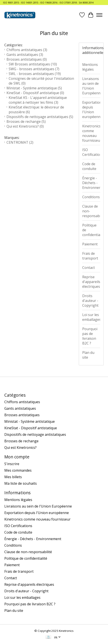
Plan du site (88, 355)
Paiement (90, 244)
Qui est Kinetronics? (25, 126)
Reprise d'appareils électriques (91, 282)
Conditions (91, 197)
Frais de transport (90, 256)
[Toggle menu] (99, 15)
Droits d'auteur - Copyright (90, 301)
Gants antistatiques (25, 55)
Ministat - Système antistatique (34, 88)
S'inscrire (12, 464)
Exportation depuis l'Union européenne (91, 110)
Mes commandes (18, 470)
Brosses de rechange (26, 121)
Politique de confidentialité (91, 230)
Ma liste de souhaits (21, 483)
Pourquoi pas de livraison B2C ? (90, 336)
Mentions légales (90, 67)
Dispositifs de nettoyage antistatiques (40, 117)
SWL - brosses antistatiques (35, 74)
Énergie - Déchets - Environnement (91, 183)
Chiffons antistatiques (27, 50)
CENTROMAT (20, 142)
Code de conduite (89, 166)
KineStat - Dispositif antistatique (35, 93)
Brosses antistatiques (27, 59)
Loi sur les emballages (91, 317)
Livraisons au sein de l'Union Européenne (91, 86)
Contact (89, 268)
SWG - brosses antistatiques (34, 69)
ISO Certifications (91, 152)
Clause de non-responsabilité (91, 211)
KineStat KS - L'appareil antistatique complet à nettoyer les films (38, 100)
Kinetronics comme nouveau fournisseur (91, 133)
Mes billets (13, 477)
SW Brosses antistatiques (33, 64)
